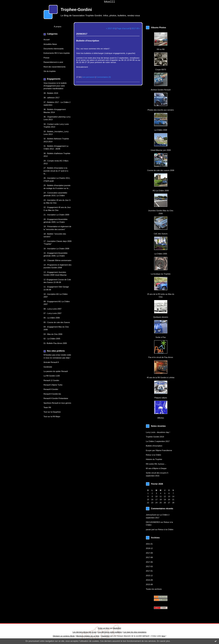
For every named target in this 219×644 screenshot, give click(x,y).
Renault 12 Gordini (51, 380)
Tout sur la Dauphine (52, 412)
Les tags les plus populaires (135, 632)
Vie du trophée (50, 71)
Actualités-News (50, 44)
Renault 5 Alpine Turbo (53, 385)
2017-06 (149, 562)
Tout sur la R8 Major (52, 416)
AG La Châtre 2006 (161, 191)
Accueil (47, 40)
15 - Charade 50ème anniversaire (57, 260)
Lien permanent (89, 77)
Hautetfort (117, 628)
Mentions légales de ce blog (88, 636)
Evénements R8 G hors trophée (57, 53)
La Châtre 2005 (161, 254)
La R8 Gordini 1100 (52, 376)
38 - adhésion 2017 (52, 98)
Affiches (161, 418)
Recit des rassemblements (55, 67)
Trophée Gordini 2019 (155, 437)
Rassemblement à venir (53, 62)
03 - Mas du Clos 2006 (53, 334)
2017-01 (149, 571)
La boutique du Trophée (161, 274)
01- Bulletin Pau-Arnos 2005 (55, 343)
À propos (58, 27)
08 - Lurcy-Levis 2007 (53, 309)
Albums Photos (159, 28)
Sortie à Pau (161, 337)
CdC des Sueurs (161, 234)
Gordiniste (48, 367)
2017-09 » (136, 28)
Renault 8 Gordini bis (52, 394)
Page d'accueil (123, 28)
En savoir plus (163, 641)
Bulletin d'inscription (154, 446)
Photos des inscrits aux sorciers (161, 110)
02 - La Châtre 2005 (52, 339)
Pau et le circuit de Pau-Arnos (161, 357)
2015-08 (149, 584)
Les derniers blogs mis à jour (84, 632)
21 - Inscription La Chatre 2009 (56, 215)
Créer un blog (104, 628)
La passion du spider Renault (56, 371)
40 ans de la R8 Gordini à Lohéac (161, 377)
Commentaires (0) (104, 77)
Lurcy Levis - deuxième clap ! (158, 432)
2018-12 (149, 548)
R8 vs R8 (161, 49)
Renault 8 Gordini (51, 389)
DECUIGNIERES (153, 522)
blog (163, 636)
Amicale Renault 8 (51, 362)
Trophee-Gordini (76, 10)
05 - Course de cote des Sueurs (57, 322)
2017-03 (149, 566)
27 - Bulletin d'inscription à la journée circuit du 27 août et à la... (56, 171)
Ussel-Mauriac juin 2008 (161, 150)
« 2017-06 (110, 28)
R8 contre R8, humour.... (156, 464)
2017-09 (149, 553)
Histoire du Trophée (154, 459)
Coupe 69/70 (161, 70)
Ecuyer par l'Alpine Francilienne (159, 450)
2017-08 (149, 557)
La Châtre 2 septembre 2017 (158, 441)
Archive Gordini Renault (161, 90)
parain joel (150, 529)
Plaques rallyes (161, 398)
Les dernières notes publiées (110, 632)
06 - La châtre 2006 (52, 318)
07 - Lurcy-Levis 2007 (53, 313)
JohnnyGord (151, 515)
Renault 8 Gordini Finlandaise (56, 398)
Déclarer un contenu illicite (64, 636)
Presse (47, 58)
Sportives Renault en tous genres (57, 403)
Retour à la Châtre (154, 455)
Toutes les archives (154, 589)
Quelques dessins (161, 317)
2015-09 (149, 580)
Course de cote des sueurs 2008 (161, 170)
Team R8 (47, 407)
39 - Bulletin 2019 (51, 93)
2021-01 (149, 544)
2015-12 (149, 576)
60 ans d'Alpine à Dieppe (156, 468)
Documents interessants (54, 49)
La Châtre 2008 (161, 130)
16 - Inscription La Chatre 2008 (56, 249)
